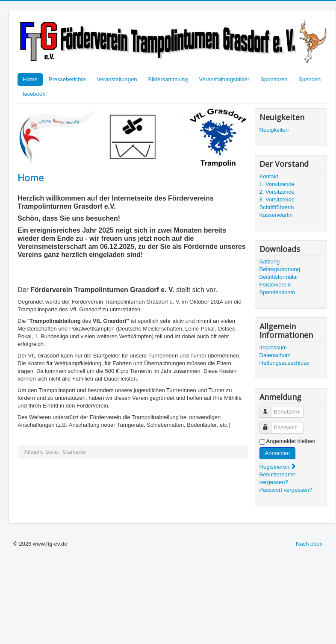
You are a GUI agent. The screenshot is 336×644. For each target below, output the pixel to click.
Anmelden (278, 453)
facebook (34, 94)
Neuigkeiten (274, 130)
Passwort (269, 424)
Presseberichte (67, 79)
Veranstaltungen (117, 79)
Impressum (273, 347)
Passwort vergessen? (286, 490)
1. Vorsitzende (277, 184)
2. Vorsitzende (277, 192)
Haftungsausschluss (284, 363)
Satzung (270, 261)
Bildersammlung (168, 79)
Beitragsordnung (280, 269)
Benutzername (269, 408)
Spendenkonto (277, 292)
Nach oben (309, 544)
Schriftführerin (277, 207)
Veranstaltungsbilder (224, 79)
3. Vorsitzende (277, 199)
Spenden (309, 79)
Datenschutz (275, 355)
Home (30, 79)
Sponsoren (274, 79)
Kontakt (269, 176)
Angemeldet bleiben (291, 441)
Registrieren (278, 467)
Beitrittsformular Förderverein (279, 281)
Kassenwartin (276, 215)
